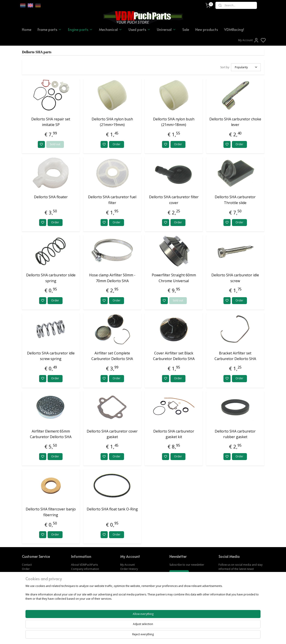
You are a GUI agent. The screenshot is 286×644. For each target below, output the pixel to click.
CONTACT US (227, 602)
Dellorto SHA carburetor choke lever (235, 121)
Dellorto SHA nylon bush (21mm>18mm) (174, 121)
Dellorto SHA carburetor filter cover (174, 199)
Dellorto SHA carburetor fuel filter (112, 199)
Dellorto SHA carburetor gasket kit (174, 433)
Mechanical (111, 29)
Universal (166, 29)
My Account (249, 40)
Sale (186, 29)
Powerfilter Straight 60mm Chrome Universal (174, 277)
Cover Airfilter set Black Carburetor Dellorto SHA (174, 355)
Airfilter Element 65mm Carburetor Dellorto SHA (51, 433)
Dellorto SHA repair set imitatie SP (51, 121)
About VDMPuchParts (84, 564)
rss (168, 636)
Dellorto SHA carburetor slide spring (51, 277)
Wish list (125, 573)
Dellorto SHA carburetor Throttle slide (235, 199)
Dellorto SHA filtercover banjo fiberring (51, 511)
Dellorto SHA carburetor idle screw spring (51, 355)
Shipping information (84, 573)
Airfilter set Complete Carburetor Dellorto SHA (112, 355)
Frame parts (50, 29)
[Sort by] (246, 67)
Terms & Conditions (84, 577)
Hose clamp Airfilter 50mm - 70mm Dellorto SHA (112, 277)
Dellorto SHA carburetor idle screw (235, 277)
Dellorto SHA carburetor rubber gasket (235, 433)
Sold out (55, 144)
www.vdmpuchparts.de (135, 594)
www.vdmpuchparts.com (136, 590)
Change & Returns (33, 573)
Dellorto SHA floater (51, 196)
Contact (27, 564)
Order (117, 144)
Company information (85, 568)
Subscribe (179, 573)
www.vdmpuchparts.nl (134, 598)
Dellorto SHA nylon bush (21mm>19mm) (112, 121)
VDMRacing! (234, 29)
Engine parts (80, 29)
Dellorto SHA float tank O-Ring (112, 508)
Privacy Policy (80, 581)
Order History (129, 568)
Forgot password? (132, 577)
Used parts (140, 29)
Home (27, 29)
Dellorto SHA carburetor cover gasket (112, 433)
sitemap (158, 636)
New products (207, 29)
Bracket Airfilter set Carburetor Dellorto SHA (235, 355)
